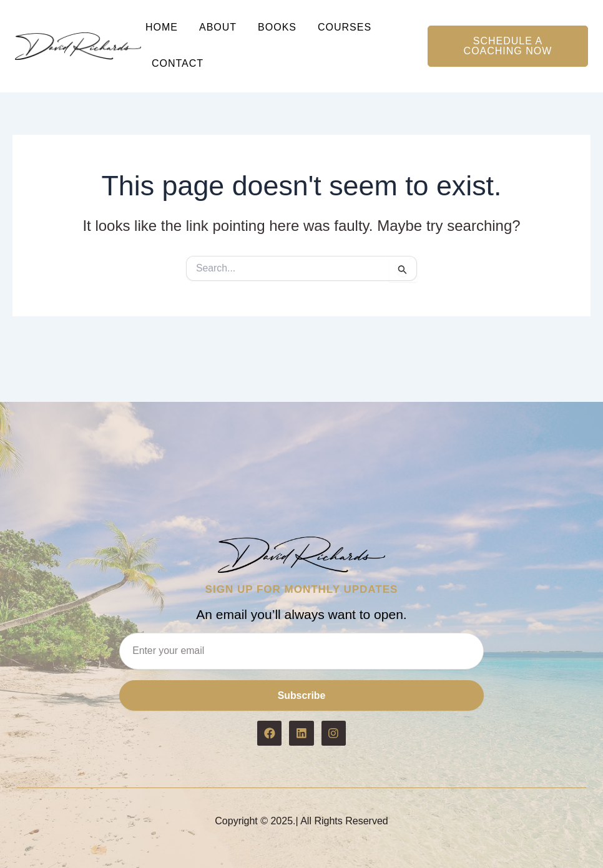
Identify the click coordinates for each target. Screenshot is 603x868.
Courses (345, 27)
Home (162, 27)
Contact (178, 63)
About (218, 27)
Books (277, 27)
